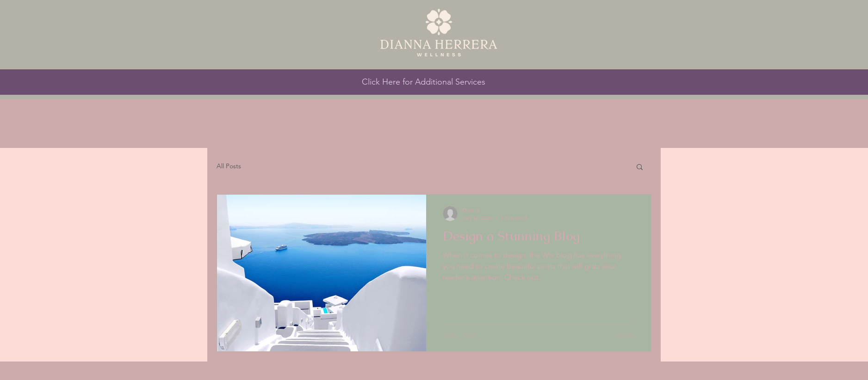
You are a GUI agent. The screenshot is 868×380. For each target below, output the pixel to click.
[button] (640, 168)
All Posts (229, 166)
